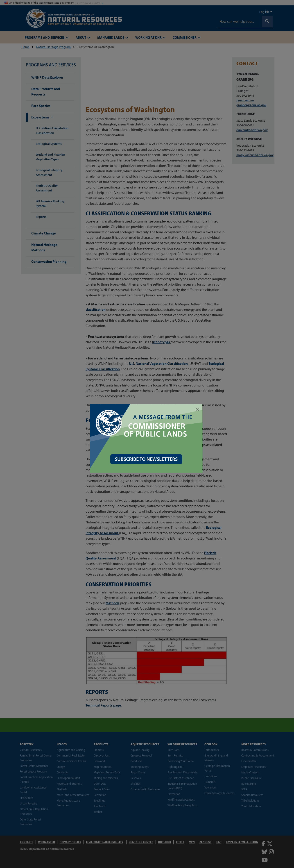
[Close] (198, 409)
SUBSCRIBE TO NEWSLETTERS (147, 459)
